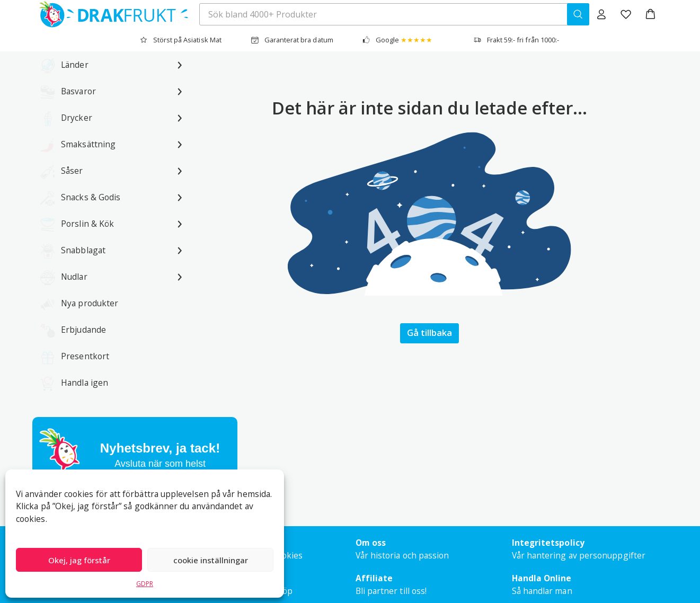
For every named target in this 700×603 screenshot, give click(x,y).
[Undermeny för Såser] (180, 171)
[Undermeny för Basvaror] (180, 91)
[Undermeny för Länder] (180, 65)
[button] (650, 14)
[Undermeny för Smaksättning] (180, 144)
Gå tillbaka (429, 333)
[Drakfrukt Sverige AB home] (110, 14)
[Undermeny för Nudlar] (180, 277)
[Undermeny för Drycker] (180, 118)
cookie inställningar (211, 560)
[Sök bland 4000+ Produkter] (578, 14)
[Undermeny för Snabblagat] (180, 250)
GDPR (145, 584)
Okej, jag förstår (79, 560)
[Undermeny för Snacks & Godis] (180, 197)
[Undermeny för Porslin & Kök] (180, 224)
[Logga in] (601, 14)
